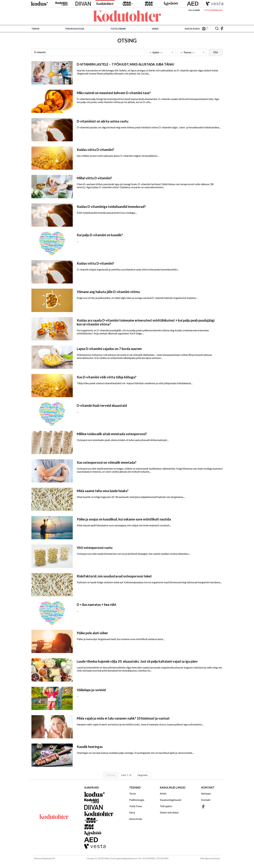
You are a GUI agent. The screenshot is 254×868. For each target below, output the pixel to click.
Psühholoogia (75, 29)
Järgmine (142, 775)
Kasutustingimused (170, 800)
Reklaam (206, 793)
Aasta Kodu (192, 29)
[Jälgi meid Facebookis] (222, 29)
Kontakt (206, 800)
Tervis (35, 29)
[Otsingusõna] (88, 52)
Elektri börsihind (169, 812)
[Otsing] (217, 29)
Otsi (216, 52)
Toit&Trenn (118, 29)
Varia (155, 29)
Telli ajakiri (194, 10)
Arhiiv (163, 793)
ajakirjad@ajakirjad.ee (127, 858)
